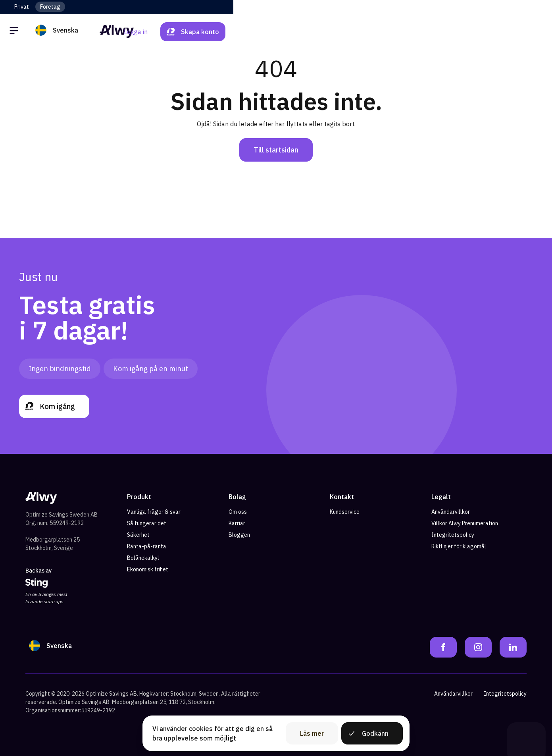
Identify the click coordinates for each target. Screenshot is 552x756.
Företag (50, 7)
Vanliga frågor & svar (154, 512)
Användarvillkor (451, 512)
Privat (22, 7)
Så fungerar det (147, 523)
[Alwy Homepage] (276, 32)
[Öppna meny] (15, 32)
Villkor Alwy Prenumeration (465, 523)
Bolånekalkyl (143, 558)
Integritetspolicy (453, 535)
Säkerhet (138, 535)
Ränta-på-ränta (147, 546)
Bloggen (239, 535)
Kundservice (345, 512)
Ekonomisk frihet (148, 569)
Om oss (238, 512)
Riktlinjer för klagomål (459, 546)
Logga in (454, 32)
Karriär (237, 523)
